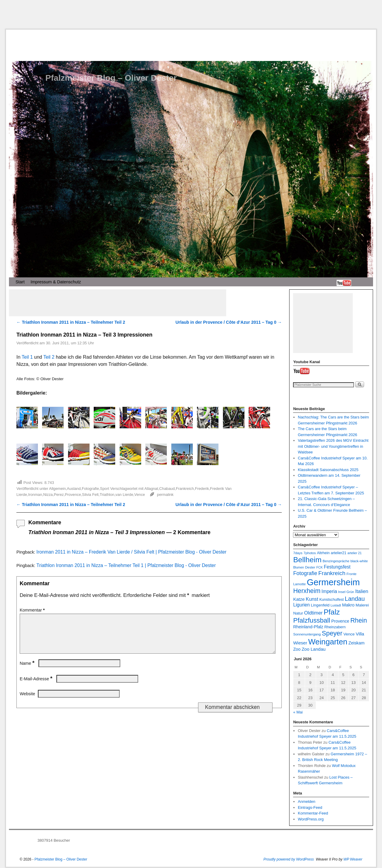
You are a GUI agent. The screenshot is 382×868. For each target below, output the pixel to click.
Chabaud (167, 489)
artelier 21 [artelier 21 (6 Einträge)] (354, 553)
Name (28, 670)
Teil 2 (49, 357)
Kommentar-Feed (313, 813)
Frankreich (185, 489)
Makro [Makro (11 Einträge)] (348, 605)
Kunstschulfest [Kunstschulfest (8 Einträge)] (332, 600)
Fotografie (90, 489)
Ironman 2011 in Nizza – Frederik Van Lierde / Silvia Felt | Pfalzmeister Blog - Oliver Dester (131, 552)
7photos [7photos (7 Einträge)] (310, 553)
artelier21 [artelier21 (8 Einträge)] (338, 553)
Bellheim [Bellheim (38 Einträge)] (307, 560)
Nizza (48, 495)
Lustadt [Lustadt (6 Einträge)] (336, 605)
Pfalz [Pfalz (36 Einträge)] (332, 612)
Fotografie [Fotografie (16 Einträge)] (305, 573)
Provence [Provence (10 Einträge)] (340, 621)
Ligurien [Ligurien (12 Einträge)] (301, 605)
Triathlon (107, 495)
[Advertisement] (191, 15)
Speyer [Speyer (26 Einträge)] (332, 633)
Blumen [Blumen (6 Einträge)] (298, 567)
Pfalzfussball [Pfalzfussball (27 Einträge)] (312, 620)
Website (27, 701)
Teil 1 (27, 357)
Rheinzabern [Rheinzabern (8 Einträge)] (335, 627)
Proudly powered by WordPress (289, 859)
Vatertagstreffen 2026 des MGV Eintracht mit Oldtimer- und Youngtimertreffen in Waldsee (333, 446)
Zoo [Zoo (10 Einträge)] (297, 649)
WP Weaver (353, 859)
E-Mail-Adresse (37, 686)
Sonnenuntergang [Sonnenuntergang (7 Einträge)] (307, 634)
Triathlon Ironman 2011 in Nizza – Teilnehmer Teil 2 (71, 322)
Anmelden (307, 801)
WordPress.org (311, 819)
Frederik (202, 489)
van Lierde (124, 495)
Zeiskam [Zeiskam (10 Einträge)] (356, 643)
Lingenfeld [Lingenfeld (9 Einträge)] (320, 605)
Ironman (35, 495)
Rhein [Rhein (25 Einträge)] (359, 621)
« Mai (298, 712)
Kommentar (33, 610)
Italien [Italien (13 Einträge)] (362, 591)
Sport (105, 489)
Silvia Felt (90, 495)
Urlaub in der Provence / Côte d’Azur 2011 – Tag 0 (229, 322)
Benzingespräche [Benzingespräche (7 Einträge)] (336, 561)
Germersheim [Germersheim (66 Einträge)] (333, 582)
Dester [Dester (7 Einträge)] (310, 567)
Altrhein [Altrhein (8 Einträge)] (323, 553)
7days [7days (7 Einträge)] (298, 553)
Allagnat (151, 489)
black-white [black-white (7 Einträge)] (359, 561)
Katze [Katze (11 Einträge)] (299, 599)
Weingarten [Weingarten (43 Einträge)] (328, 642)
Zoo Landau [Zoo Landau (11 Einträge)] (314, 649)
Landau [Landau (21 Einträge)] (355, 599)
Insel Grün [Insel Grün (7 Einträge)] (346, 592)
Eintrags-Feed (310, 807)
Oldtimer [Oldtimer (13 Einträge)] (313, 613)
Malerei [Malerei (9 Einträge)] (362, 605)
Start (20, 282)
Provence (73, 495)
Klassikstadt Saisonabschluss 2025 (328, 470)
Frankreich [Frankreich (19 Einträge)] (332, 573)
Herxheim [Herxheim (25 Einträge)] (307, 591)
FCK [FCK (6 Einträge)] (319, 567)
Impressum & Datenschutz (56, 282)
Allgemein (57, 489)
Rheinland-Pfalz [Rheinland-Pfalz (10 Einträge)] (308, 627)
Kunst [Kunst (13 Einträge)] (312, 599)
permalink (165, 495)
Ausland (74, 489)
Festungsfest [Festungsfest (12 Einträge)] (337, 567)
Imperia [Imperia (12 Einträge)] (329, 591)
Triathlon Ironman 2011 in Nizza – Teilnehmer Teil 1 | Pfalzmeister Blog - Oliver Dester (126, 565)
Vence (140, 495)
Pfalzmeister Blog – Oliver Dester (111, 78)
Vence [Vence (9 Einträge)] (349, 634)
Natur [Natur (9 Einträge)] (298, 613)
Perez (59, 495)
